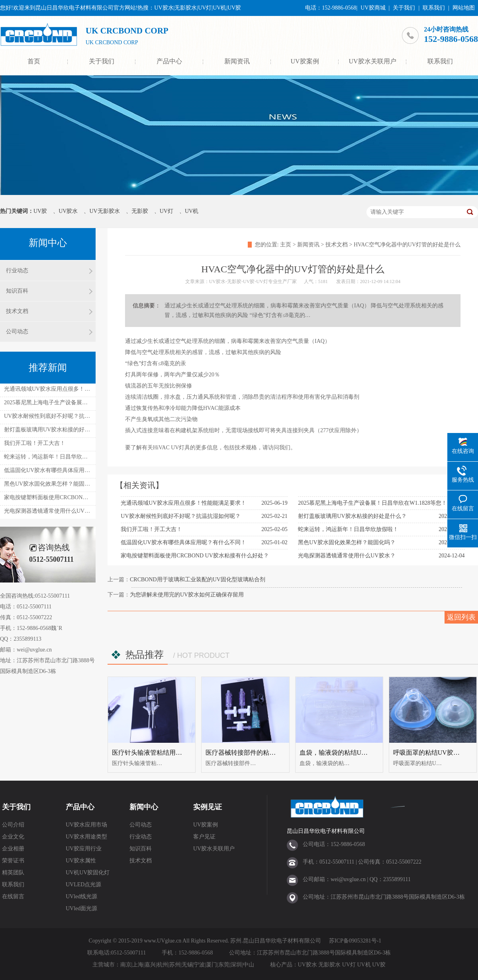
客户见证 (204, 837)
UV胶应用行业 (84, 849)
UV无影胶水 (104, 211)
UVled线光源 (81, 896)
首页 (34, 61)
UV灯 (167, 211)
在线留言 (13, 896)
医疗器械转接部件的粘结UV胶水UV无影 (263, 753)
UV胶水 (68, 211)
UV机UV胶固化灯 (88, 873)
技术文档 (337, 245)
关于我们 (404, 8)
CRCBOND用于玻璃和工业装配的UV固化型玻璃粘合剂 (198, 580)
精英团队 (13, 873)
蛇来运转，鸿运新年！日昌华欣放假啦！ (348, 529)
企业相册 (13, 849)
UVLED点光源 (83, 885)
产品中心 (169, 61)
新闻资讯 (237, 61)
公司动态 (17, 332)
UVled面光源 (81, 908)
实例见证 (208, 807)
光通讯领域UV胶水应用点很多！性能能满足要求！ (183, 503)
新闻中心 (144, 807)
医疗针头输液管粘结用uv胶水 (153, 753)
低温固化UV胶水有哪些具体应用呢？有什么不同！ (183, 542)
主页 (286, 245)
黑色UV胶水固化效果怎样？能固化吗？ (347, 542)
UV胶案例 (305, 61)
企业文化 (13, 837)
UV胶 (40, 211)
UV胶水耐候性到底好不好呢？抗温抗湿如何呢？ (180, 516)
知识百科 (17, 291)
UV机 (192, 211)
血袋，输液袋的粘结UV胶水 (339, 753)
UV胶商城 (373, 8)
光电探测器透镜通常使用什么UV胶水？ (347, 556)
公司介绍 (13, 825)
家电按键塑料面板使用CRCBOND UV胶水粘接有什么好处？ (195, 556)
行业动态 (17, 271)
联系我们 (434, 8)
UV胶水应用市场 (86, 825)
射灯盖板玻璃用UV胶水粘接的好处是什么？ (352, 516)
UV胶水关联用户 (372, 61)
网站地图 (464, 8)
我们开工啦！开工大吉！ (151, 529)
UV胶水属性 (81, 861)
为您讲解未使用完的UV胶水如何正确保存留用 (187, 595)
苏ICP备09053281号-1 (355, 941)
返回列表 (461, 617)
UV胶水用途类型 (86, 837)
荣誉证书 (13, 861)
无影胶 (140, 211)
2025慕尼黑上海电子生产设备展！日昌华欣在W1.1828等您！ (372, 503)
